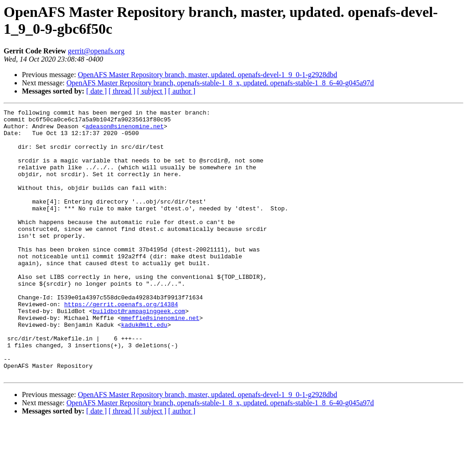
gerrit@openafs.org (96, 51)
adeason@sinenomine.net (125, 130)
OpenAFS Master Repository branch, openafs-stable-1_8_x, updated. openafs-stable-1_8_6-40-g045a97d (220, 83)
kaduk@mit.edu (144, 368)
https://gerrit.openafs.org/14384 (121, 344)
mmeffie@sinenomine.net (160, 360)
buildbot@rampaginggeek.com (139, 352)
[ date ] (96, 91)
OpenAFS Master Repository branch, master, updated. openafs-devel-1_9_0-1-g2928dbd (208, 75)
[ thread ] (122, 91)
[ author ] (182, 91)
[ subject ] (152, 91)
